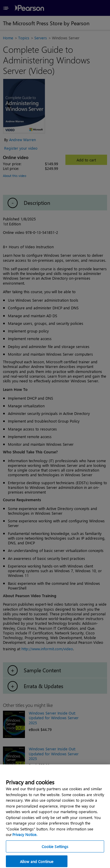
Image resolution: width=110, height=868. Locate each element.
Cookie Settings (55, 849)
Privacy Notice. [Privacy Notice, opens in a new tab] (25, 837)
